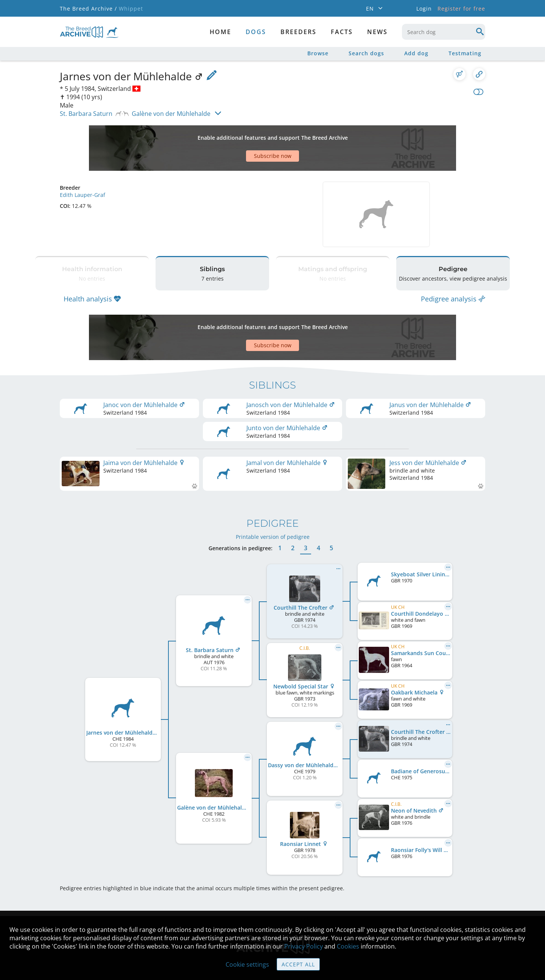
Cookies (348, 946)
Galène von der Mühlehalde (171, 114)
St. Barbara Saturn (86, 114)
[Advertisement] (243, 135)
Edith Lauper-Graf (83, 168)
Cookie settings (247, 964)
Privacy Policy (304, 946)
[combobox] (444, 32)
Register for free (461, 9)
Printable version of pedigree (273, 491)
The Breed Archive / (88, 9)
